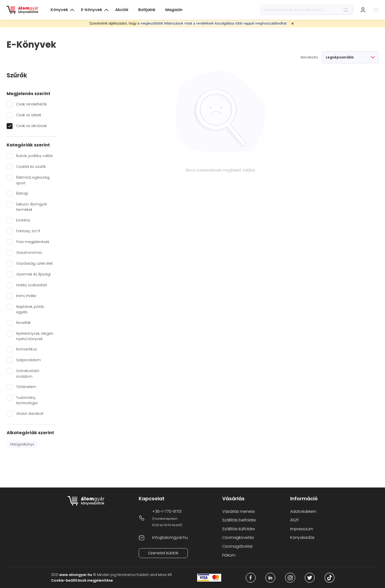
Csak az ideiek (29, 115)
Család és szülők (31, 167)
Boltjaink (147, 10)
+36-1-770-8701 (167, 511)
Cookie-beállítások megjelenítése (82, 580)
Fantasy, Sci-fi (28, 231)
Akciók (122, 10)
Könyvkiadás (302, 538)
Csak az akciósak (32, 126)
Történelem (26, 387)
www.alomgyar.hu (76, 575)
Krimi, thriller (26, 296)
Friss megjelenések (33, 242)
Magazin (174, 10)
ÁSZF (295, 520)
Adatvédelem (303, 511)
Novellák (23, 323)
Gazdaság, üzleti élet (34, 263)
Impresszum (302, 529)
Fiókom (229, 555)
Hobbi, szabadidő (32, 285)
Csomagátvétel (237, 546)
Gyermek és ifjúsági (33, 274)
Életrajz (22, 193)
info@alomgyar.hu (170, 538)
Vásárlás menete (239, 511)
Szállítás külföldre (239, 529)
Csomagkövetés (238, 538)
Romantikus (27, 349)
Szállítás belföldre (239, 520)
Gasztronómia (29, 253)
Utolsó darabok (30, 414)
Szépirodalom (28, 360)
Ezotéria (23, 220)
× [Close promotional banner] (293, 24)
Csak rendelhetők (32, 104)
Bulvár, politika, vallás (34, 156)
